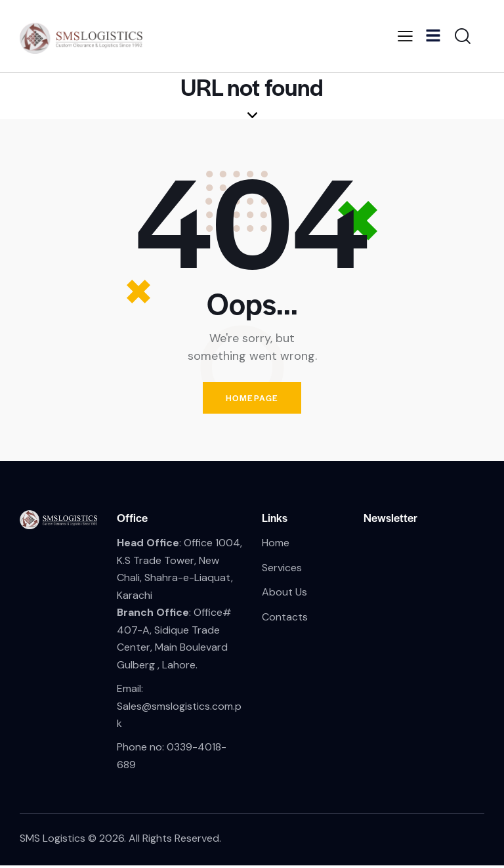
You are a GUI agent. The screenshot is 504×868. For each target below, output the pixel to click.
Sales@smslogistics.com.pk (179, 717)
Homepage (252, 399)
